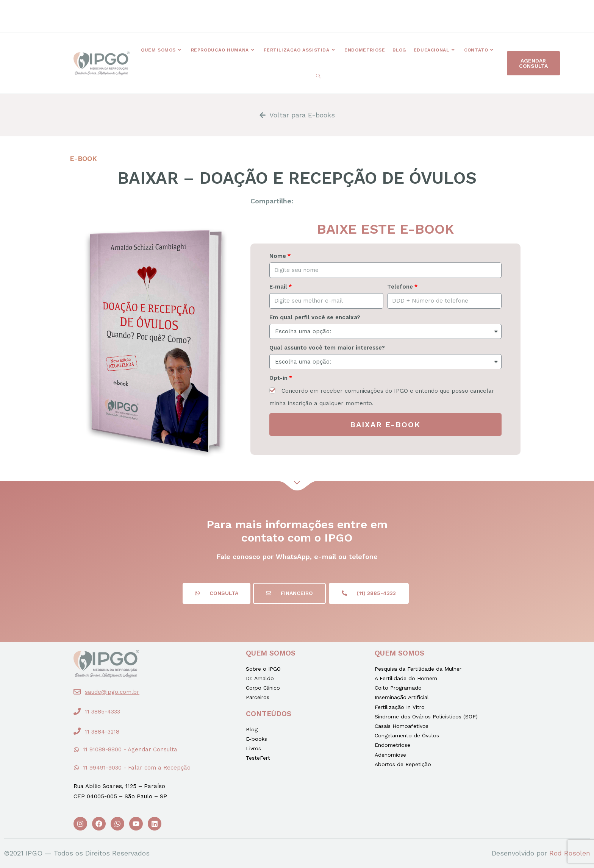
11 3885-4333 (102, 712)
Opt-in (278, 378)
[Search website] (318, 76)
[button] (226, 14)
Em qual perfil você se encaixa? (315, 317)
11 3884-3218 (102, 732)
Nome (278, 256)
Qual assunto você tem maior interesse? (327, 348)
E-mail (278, 287)
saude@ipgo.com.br (112, 692)
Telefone (400, 287)
